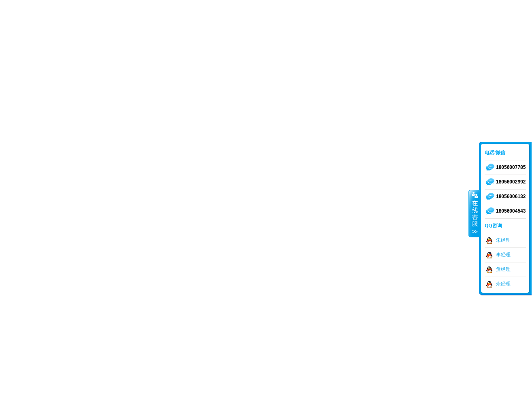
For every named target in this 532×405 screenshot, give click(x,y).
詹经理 (503, 269)
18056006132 (511, 196)
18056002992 (511, 182)
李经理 (503, 255)
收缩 (474, 213)
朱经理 (503, 240)
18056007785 (511, 167)
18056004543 (511, 211)
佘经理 (503, 284)
